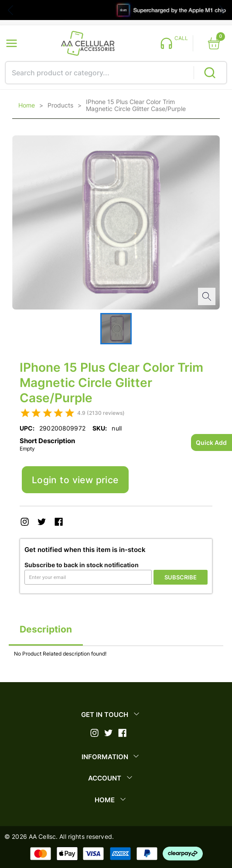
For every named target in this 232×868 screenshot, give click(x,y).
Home (27, 105)
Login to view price (75, 480)
